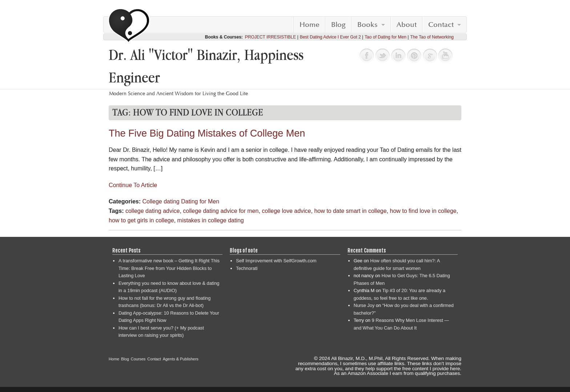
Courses (138, 359)
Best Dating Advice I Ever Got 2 (330, 37)
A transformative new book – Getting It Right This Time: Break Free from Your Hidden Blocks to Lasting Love (169, 268)
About (407, 25)
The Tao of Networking (432, 37)
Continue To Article (133, 185)
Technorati (247, 268)
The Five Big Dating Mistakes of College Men (207, 133)
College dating (161, 201)
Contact (441, 25)
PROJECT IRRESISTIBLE (270, 37)
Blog (338, 25)
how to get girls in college (141, 220)
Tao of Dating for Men (386, 37)
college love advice (286, 211)
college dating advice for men (221, 211)
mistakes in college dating (211, 220)
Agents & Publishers (181, 359)
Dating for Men (200, 201)
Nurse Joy (364, 305)
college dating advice (152, 211)
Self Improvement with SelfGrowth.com (276, 261)
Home (310, 25)
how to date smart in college (350, 211)
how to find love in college (423, 211)
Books (368, 25)
